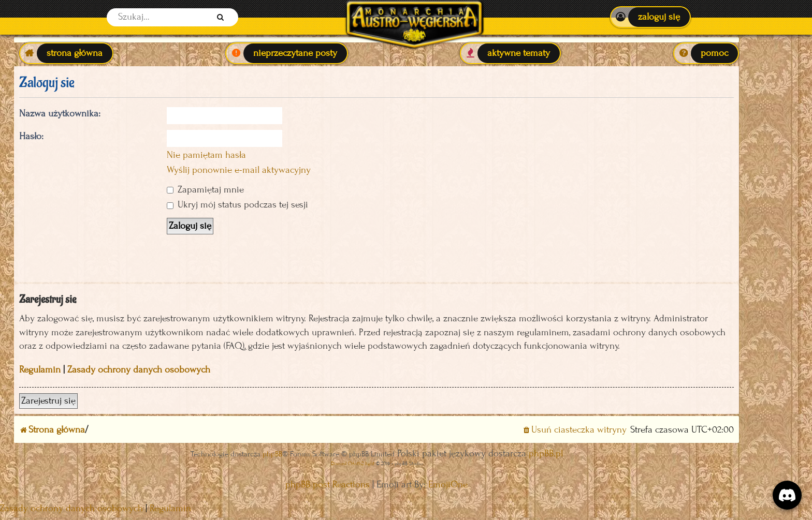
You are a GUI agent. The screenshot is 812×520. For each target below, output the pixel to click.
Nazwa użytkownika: (60, 114)
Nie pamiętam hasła (206, 155)
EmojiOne (448, 485)
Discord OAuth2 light (353, 463)
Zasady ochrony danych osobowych (139, 370)
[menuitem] (650, 17)
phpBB (272, 454)
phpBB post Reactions (328, 485)
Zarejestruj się (48, 401)
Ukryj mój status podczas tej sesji (237, 205)
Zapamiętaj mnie (205, 190)
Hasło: (31, 136)
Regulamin (40, 370)
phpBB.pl (546, 454)
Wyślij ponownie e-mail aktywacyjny (239, 170)
